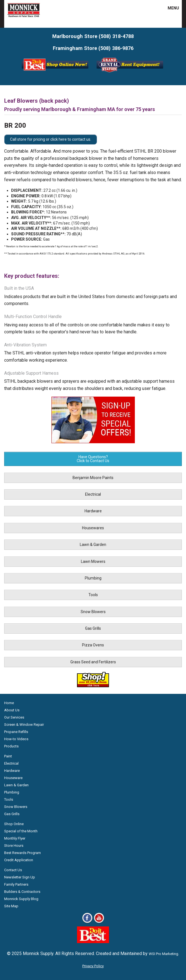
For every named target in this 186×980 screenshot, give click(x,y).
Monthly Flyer (15, 838)
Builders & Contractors (22, 892)
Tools (93, 595)
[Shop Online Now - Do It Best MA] (56, 72)
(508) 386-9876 (116, 48)
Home (9, 703)
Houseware (13, 778)
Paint (8, 756)
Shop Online (14, 824)
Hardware (93, 511)
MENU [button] (170, 8)
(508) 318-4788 (116, 36)
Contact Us (13, 870)
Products (11, 746)
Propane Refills (16, 732)
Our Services (14, 717)
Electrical (93, 494)
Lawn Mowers (93, 561)
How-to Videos (16, 739)
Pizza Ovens (93, 645)
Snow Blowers (93, 612)
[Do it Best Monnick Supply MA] (93, 942)
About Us (12, 710)
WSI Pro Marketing (163, 954)
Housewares (93, 528)
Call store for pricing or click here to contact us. (51, 139)
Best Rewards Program (23, 853)
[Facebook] (87, 923)
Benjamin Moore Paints (93, 478)
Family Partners (16, 884)
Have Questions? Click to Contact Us (93, 459)
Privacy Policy (93, 966)
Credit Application (19, 860)
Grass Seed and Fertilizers (93, 662)
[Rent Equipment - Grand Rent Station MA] (131, 72)
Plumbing (93, 578)
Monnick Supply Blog (21, 899)
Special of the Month (21, 831)
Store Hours (14, 846)
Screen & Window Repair (24, 725)
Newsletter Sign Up (20, 877)
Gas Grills (93, 628)
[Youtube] (99, 923)
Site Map (11, 906)
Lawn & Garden (93, 545)
